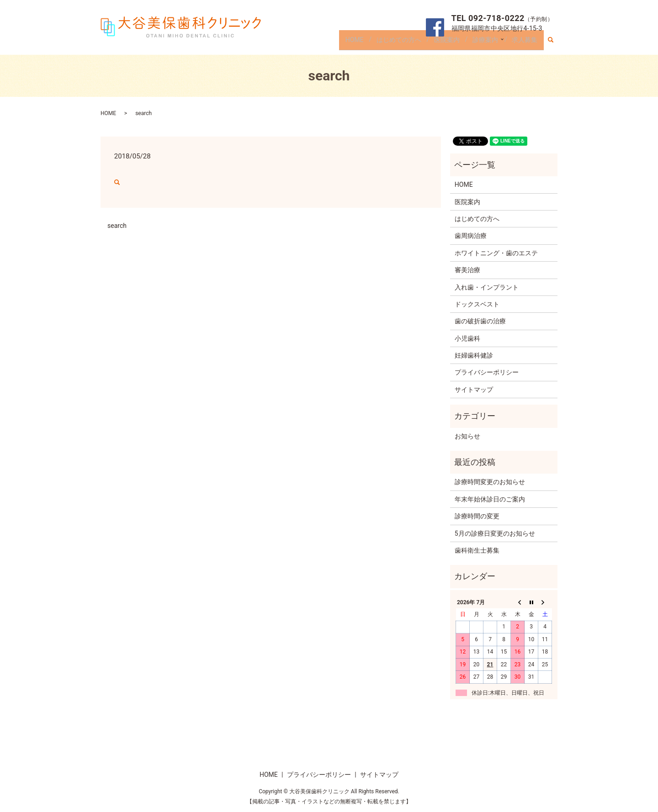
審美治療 (467, 270)
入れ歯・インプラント (487, 287)
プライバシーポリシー (487, 372)
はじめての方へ (397, 42)
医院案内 (445, 42)
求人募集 (525, 42)
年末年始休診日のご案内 (490, 499)
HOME (352, 42)
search (554, 43)
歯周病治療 (471, 236)
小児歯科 (467, 338)
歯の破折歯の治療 (480, 321)
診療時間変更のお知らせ (490, 482)
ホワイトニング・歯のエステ (496, 253)
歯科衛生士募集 (477, 550)
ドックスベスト (477, 304)
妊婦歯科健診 (474, 355)
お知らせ (467, 436)
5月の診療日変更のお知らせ (495, 533)
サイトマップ (474, 390)
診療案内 (483, 42)
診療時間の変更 (477, 516)
